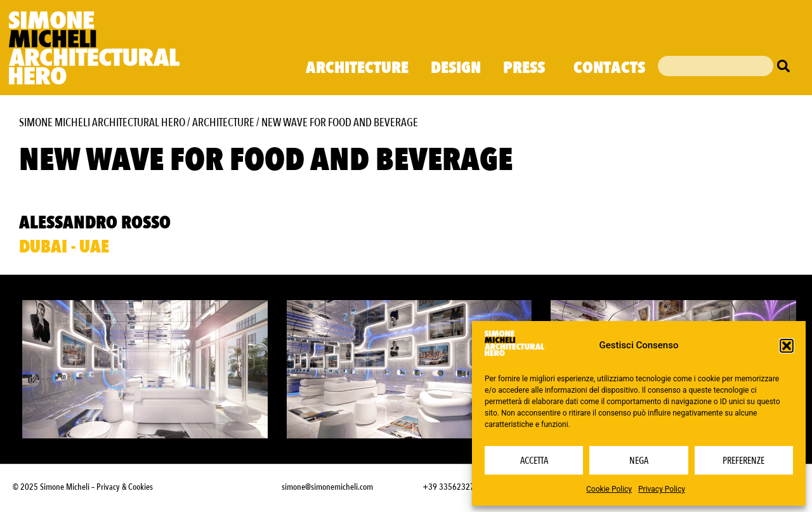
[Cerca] (787, 66)
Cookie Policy (609, 489)
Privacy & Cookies (125, 487)
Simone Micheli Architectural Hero (102, 123)
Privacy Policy (662, 489)
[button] (787, 346)
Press (527, 68)
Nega (639, 461)
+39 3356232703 (453, 487)
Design (456, 68)
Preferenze (743, 461)
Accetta (534, 461)
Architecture (357, 68)
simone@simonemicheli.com (327, 487)
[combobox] (716, 66)
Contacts (609, 68)
